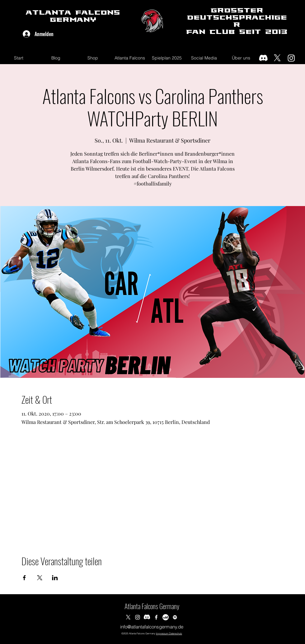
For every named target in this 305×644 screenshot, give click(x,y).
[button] (130, 58)
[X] (277, 58)
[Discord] (263, 58)
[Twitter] (128, 617)
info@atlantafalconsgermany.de (152, 627)
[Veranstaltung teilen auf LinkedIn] (55, 578)
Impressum (162, 633)
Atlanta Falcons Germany (152, 606)
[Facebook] (156, 617)
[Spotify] (175, 617)
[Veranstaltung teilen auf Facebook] (24, 578)
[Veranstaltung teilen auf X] (40, 578)
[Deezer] (166, 617)
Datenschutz (175, 633)
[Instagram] (291, 58)
